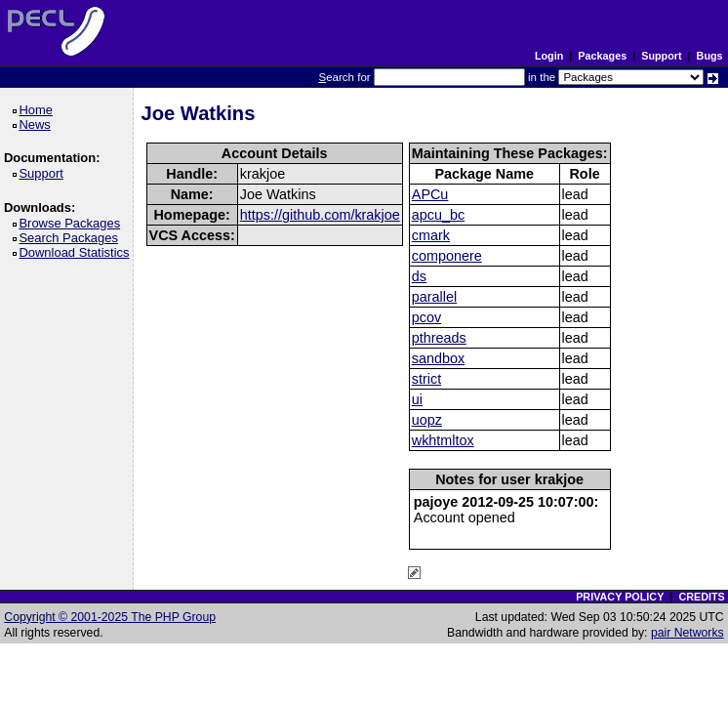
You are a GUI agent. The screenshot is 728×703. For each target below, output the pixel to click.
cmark (431, 235)
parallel (434, 297)
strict (426, 379)
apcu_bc (438, 215)
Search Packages (71, 238)
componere (447, 256)
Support (661, 56)
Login (549, 56)
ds (419, 276)
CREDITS (701, 597)
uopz (427, 420)
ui (417, 399)
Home (39, 110)
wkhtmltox (443, 440)
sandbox (438, 358)
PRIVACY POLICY (620, 597)
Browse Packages (73, 223)
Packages (602, 56)
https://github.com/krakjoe (320, 215)
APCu (430, 194)
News (38, 124)
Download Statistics (77, 252)
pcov (426, 317)
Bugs (710, 56)
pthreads (439, 338)
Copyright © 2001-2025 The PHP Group (110, 617)
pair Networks (688, 633)
